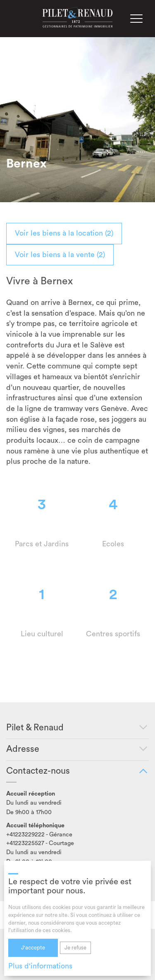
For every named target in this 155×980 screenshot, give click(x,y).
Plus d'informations (40, 966)
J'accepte (33, 948)
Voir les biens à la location (64, 233)
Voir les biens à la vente (60, 255)
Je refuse (75, 948)
